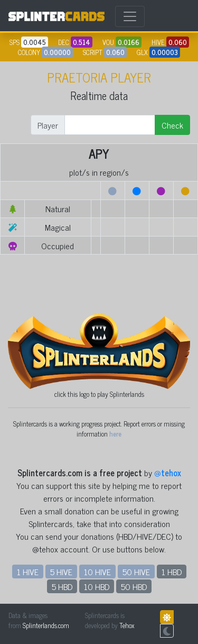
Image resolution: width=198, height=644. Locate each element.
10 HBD (97, 586)
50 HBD (134, 586)
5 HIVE (61, 572)
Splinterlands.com (46, 625)
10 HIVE (97, 572)
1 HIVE (28, 572)
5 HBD (62, 586)
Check (172, 125)
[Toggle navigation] (130, 16)
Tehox (127, 625)
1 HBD (172, 572)
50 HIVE (136, 572)
